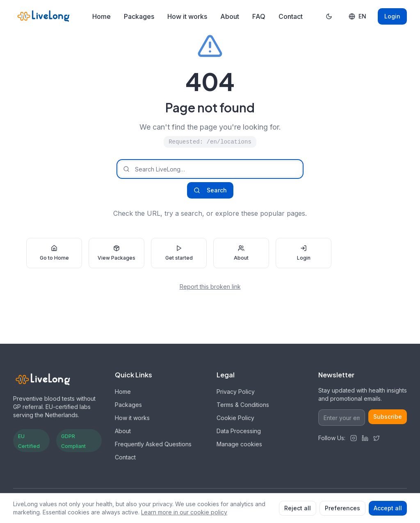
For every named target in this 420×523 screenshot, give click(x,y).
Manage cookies (239, 444)
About (230, 16)
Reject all (298, 508)
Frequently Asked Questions (153, 444)
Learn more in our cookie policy (184, 512)
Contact (291, 16)
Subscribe (388, 417)
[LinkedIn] (365, 438)
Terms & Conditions (243, 405)
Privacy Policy (236, 392)
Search (210, 190)
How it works (187, 16)
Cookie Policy (235, 418)
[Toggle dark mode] (329, 16)
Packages (139, 16)
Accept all (388, 508)
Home (102, 16)
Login (392, 16)
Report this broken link (210, 287)
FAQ (259, 16)
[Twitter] (377, 438)
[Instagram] (354, 438)
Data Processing (239, 431)
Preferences (342, 508)
